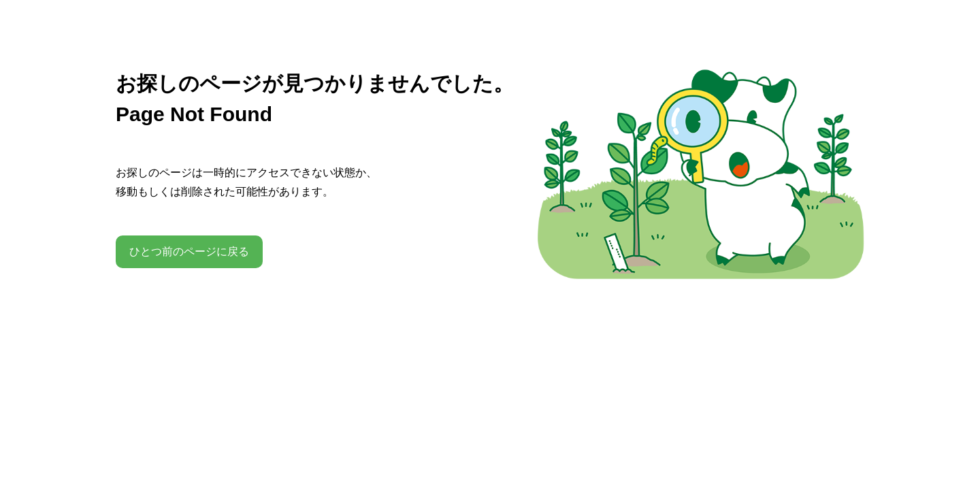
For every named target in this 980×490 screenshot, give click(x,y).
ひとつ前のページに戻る (189, 251)
